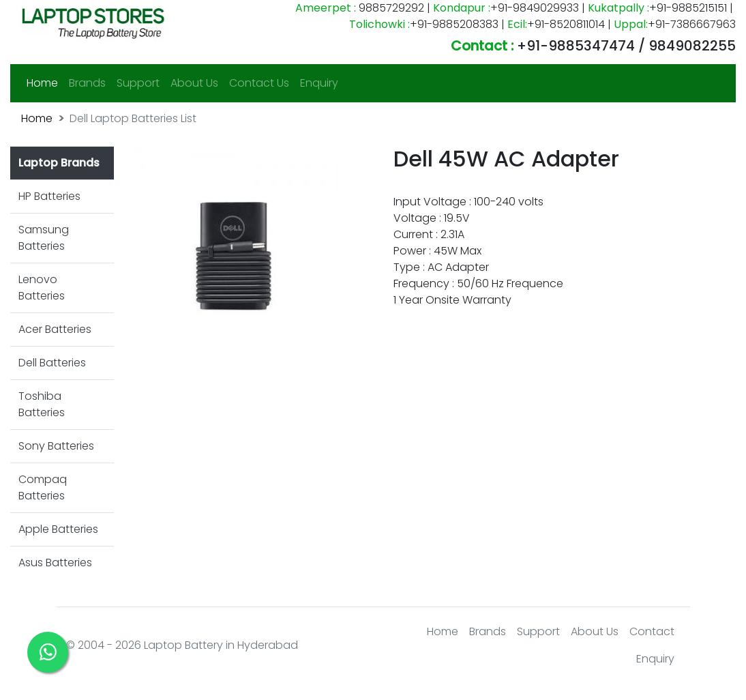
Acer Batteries (55, 329)
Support (138, 83)
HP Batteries (49, 196)
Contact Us (259, 83)
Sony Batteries (56, 446)
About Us (194, 83)
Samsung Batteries (44, 238)
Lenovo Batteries (42, 288)
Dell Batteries (52, 363)
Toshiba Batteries (42, 404)
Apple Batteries (58, 529)
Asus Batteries (55, 563)
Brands (87, 83)
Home (45, 83)
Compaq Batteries (43, 487)
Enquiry (319, 83)
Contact (652, 631)
